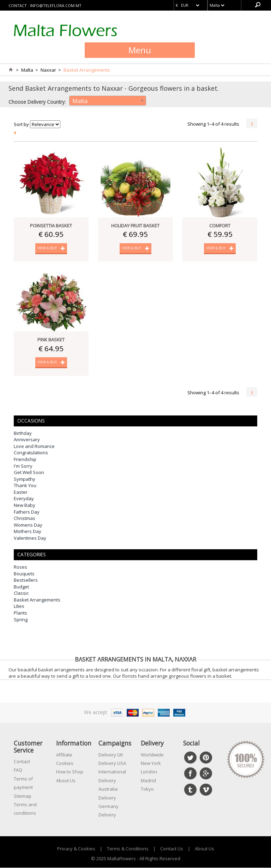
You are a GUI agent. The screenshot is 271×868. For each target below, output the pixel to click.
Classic (21, 594)
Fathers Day (27, 512)
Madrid (148, 781)
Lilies (19, 607)
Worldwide (152, 755)
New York (151, 764)
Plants (20, 613)
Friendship (25, 460)
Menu (140, 50)
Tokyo (147, 790)
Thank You (25, 486)
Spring (21, 620)
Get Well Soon (29, 473)
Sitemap (23, 796)
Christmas (25, 519)
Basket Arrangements (37, 600)
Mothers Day (28, 532)
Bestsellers (26, 581)
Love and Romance (34, 447)
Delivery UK (111, 755)
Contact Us (172, 849)
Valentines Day (30, 538)
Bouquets (24, 574)
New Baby (25, 505)
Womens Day (28, 525)
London (149, 772)
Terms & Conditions (128, 849)
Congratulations (31, 453)
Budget (21, 587)
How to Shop (70, 772)
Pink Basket (51, 340)
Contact (22, 762)
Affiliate (64, 755)
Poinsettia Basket (51, 226)
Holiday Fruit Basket (135, 226)
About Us (66, 781)
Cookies (65, 764)
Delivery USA (112, 764)
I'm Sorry (23, 466)
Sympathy (25, 479)
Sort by (21, 124)
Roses (20, 568)
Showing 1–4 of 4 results (213, 124)
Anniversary (27, 440)
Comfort (220, 226)
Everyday (24, 499)
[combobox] (108, 101)
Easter (21, 492)
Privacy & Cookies (76, 849)
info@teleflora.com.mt (56, 5)
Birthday (23, 433)
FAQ (18, 771)
